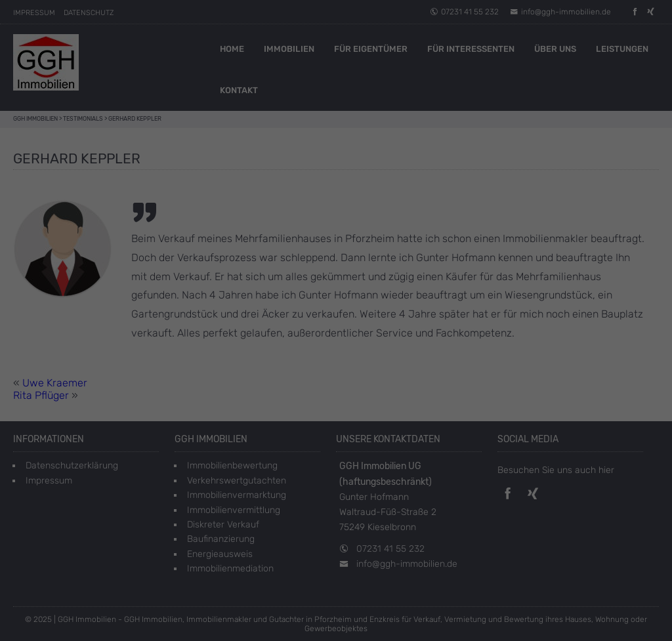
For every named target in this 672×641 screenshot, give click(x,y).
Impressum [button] (403, 357)
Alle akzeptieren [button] (336, 251)
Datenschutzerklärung (306, 163)
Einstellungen (292, 176)
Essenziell (240, 206)
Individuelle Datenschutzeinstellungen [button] (336, 328)
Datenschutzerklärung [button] (343, 357)
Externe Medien (411, 206)
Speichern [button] (336, 289)
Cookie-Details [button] (277, 357)
